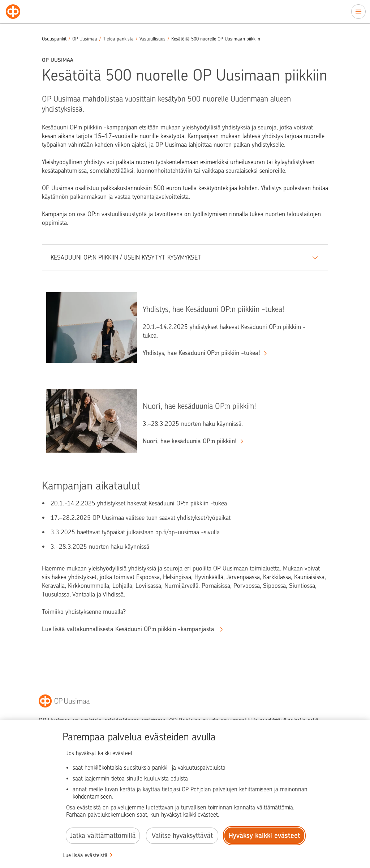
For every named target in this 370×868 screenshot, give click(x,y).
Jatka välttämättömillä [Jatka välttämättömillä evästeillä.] (103, 836)
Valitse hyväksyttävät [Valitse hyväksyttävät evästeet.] (182, 836)
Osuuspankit (54, 39)
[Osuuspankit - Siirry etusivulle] (13, 12)
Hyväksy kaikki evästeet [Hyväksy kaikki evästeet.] (264, 836)
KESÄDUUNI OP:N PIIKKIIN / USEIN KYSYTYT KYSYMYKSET (126, 257)
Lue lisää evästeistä (85, 855)
